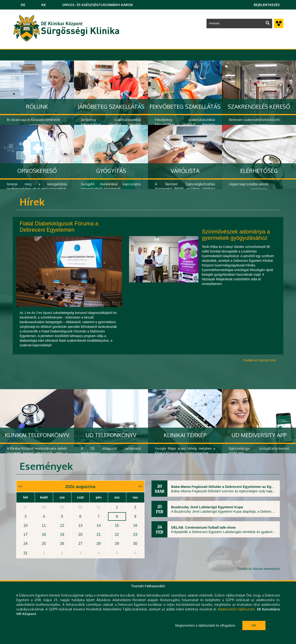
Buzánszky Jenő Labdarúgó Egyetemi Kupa (207, 507)
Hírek (32, 202)
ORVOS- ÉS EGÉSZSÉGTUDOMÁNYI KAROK (98, 5)
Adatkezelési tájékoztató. (237, 609)
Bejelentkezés (267, 5)
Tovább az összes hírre (260, 360)
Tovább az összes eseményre (259, 569)
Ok (254, 625)
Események (46, 466)
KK (44, 5)
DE (23, 5)
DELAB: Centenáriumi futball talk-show (203, 527)
